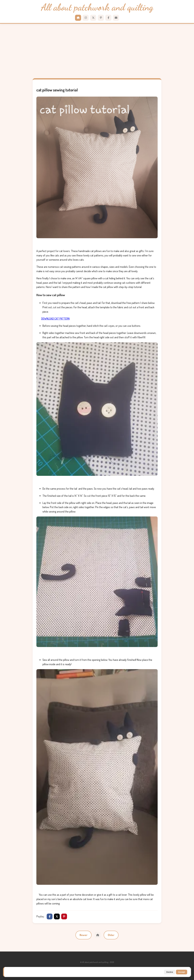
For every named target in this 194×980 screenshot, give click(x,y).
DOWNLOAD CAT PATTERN (55, 319)
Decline (170, 972)
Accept (182, 972)
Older (111, 935)
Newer (84, 935)
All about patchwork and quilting (97, 7)
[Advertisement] (97, 51)
